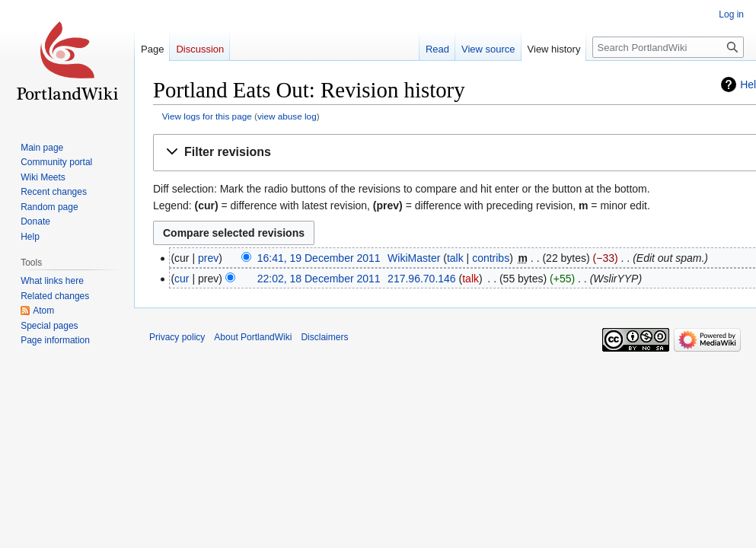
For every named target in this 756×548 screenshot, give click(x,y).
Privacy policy (177, 337)
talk (455, 258)
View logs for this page (207, 116)
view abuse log (287, 116)
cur (182, 279)
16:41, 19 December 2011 (319, 258)
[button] (458, 153)
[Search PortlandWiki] (668, 47)
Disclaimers (324, 337)
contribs (491, 258)
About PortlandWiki (253, 337)
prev (208, 258)
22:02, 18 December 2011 (319, 279)
